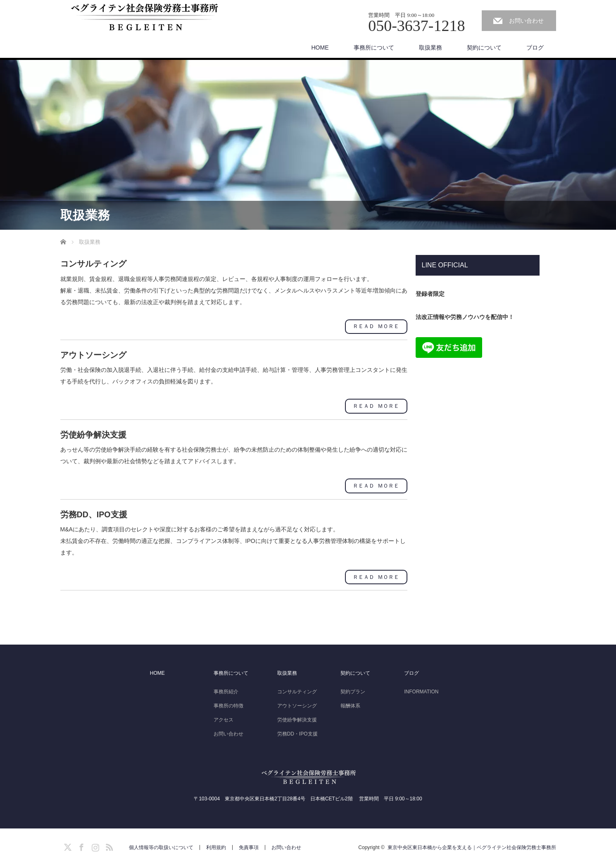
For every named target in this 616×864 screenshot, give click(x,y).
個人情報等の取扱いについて (161, 846)
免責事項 (249, 846)
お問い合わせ (526, 21)
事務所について (374, 48)
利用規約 (216, 846)
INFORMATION (421, 690)
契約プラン (353, 690)
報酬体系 (350, 704)
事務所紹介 (226, 690)
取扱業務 (430, 48)
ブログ (535, 48)
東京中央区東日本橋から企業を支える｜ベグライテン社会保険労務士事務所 (472, 846)
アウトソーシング (297, 704)
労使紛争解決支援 (297, 718)
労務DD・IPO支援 (297, 732)
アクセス (224, 718)
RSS (108, 844)
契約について (484, 48)
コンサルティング (297, 690)
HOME (320, 48)
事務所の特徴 (228, 704)
